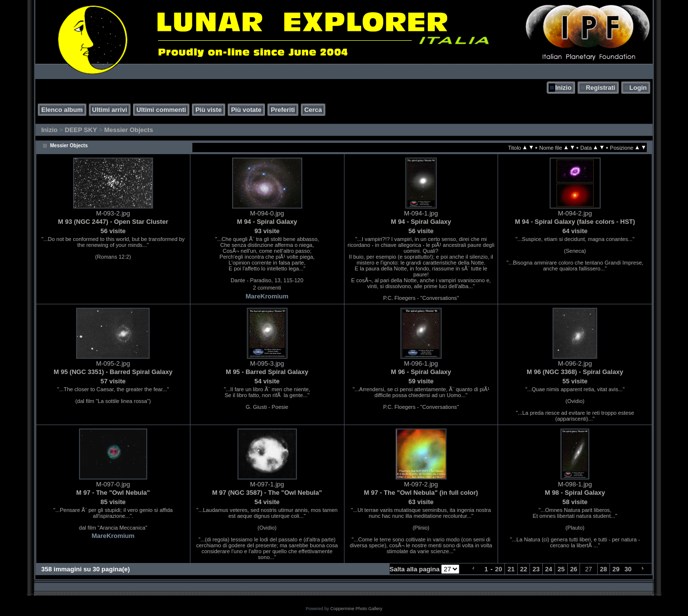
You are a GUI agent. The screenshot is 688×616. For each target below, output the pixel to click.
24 (549, 569)
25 (561, 569)
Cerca (313, 110)
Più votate (246, 110)
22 (524, 569)
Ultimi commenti (161, 110)
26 (574, 569)
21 (511, 569)
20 (499, 569)
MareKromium (267, 296)
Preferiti (283, 110)
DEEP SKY (81, 130)
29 (616, 569)
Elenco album (62, 110)
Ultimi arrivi (110, 110)
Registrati (601, 88)
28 (604, 569)
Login (638, 88)
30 (628, 569)
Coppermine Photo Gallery (356, 609)
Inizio (563, 88)
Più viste (208, 110)
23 (536, 569)
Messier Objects (129, 130)
